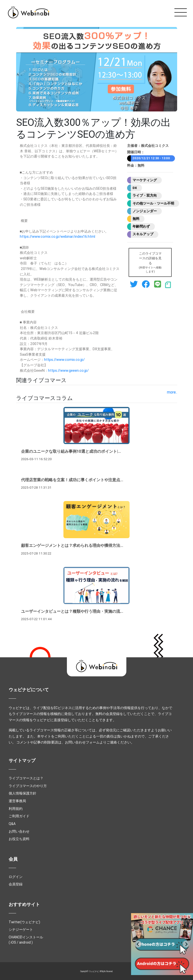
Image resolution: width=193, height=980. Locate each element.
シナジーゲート (21, 929)
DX (135, 188)
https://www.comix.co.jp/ (64, 360)
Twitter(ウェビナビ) (24, 922)
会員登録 (16, 884)
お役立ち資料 (19, 839)
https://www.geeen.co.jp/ (68, 371)
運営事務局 (17, 801)
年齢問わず (141, 226)
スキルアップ (143, 234)
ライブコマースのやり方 (28, 786)
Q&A (12, 824)
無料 (136, 219)
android (25, 942)
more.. (172, 392)
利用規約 (16, 809)
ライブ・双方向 (145, 195)
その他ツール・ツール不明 (153, 203)
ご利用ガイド (19, 816)
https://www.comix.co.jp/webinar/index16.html (57, 237)
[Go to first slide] (186, 944)
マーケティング (145, 180)
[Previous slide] (138, 944)
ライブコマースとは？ (26, 778)
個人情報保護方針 (23, 793)
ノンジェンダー (145, 211)
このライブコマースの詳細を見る (150, 263)
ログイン (16, 877)
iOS (13, 942)
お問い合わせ (19, 831)
